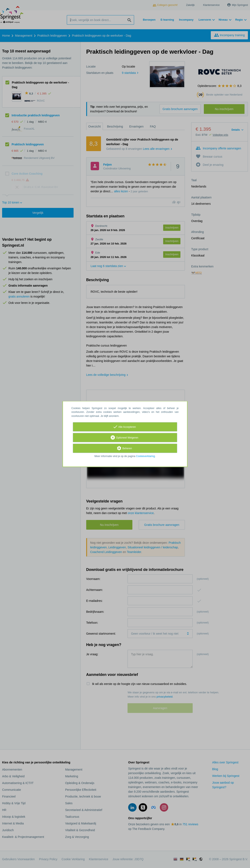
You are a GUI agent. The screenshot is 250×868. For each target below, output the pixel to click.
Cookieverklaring (145, 456)
